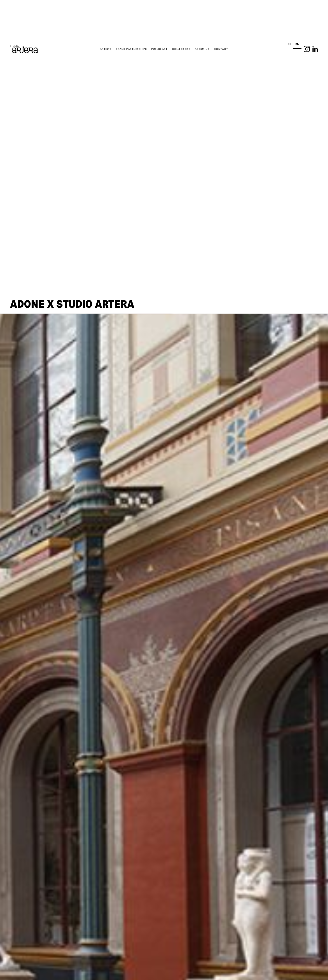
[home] (24, 49)
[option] (290, 45)
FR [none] (289, 44)
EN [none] (297, 44)
